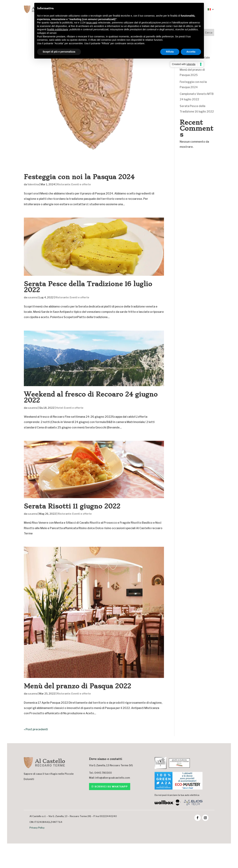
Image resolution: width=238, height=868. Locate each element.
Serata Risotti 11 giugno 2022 (72, 506)
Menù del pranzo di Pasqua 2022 (77, 686)
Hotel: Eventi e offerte (70, 408)
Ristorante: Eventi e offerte (74, 184)
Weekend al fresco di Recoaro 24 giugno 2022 (91, 397)
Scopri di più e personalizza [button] (59, 52)
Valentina (33, 184)
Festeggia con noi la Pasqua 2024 (79, 177)
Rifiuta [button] (170, 52)
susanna (32, 297)
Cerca (209, 33)
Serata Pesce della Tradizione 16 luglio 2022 (88, 287)
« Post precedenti (36, 729)
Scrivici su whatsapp (111, 787)
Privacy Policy (37, 828)
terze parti (92, 23)
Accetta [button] (191, 52)
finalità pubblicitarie (58, 29)
